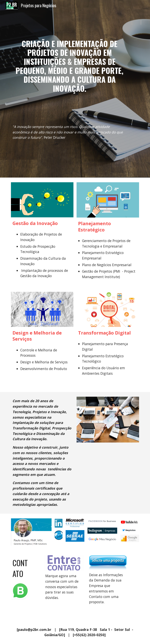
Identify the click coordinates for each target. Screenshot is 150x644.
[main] (69, 64)
